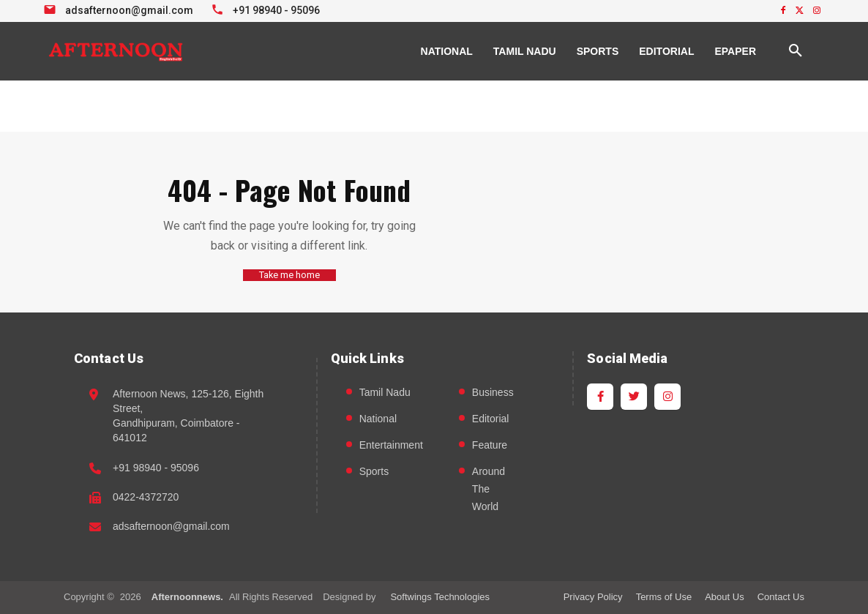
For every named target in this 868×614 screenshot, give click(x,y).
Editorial (491, 418)
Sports (374, 471)
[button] (796, 51)
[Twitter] (634, 396)
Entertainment (391, 444)
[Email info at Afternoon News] (120, 9)
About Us (724, 596)
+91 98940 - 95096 (156, 467)
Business (493, 392)
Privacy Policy (593, 596)
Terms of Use (664, 596)
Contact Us (781, 596)
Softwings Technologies (440, 596)
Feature (490, 444)
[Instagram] (667, 396)
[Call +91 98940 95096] (267, 9)
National (378, 418)
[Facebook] (600, 396)
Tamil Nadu (385, 392)
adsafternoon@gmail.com (171, 526)
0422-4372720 (146, 496)
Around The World (489, 488)
